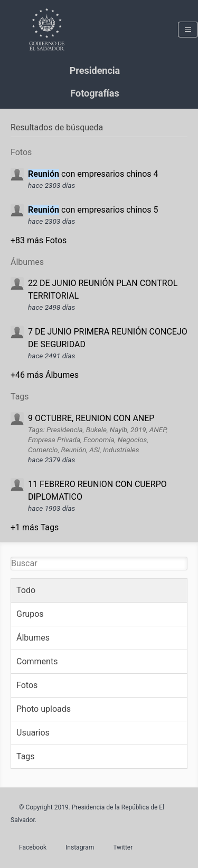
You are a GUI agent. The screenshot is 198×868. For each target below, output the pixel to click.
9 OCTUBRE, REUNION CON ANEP (91, 418)
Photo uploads (44, 709)
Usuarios (33, 733)
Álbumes (33, 638)
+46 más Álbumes (45, 375)
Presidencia (95, 70)
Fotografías (95, 93)
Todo (26, 590)
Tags (26, 756)
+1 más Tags (35, 527)
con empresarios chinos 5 (93, 210)
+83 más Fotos (39, 240)
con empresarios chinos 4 (93, 174)
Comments (37, 661)
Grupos (30, 614)
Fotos (27, 685)
